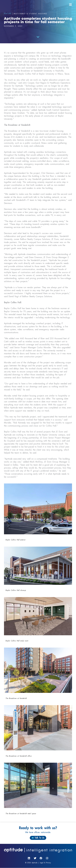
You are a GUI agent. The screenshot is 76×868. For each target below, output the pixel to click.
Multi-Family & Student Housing (30, 14)
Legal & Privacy (45, 863)
